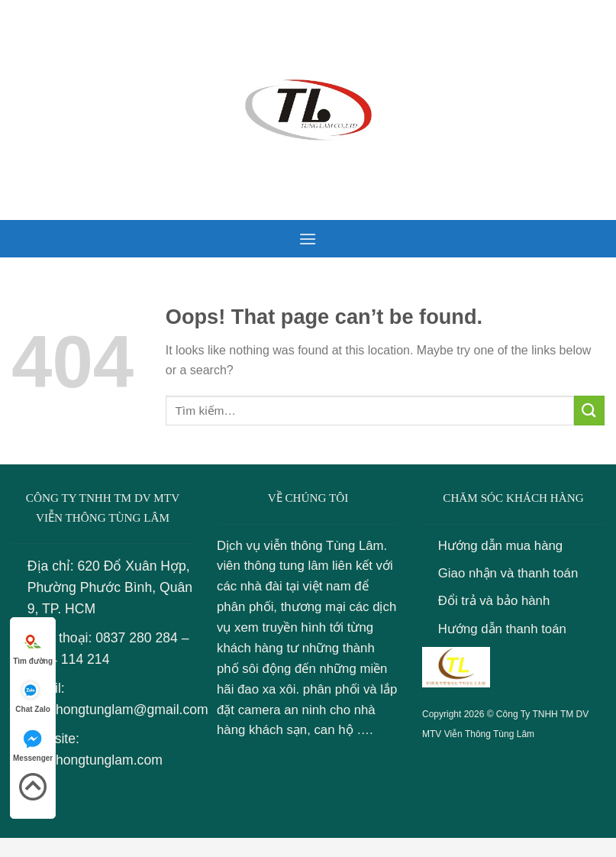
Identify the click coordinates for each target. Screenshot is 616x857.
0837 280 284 (137, 638)
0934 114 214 (69, 659)
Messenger (33, 744)
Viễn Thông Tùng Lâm (489, 734)
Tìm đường (33, 647)
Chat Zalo (33, 695)
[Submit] (589, 411)
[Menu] (308, 239)
